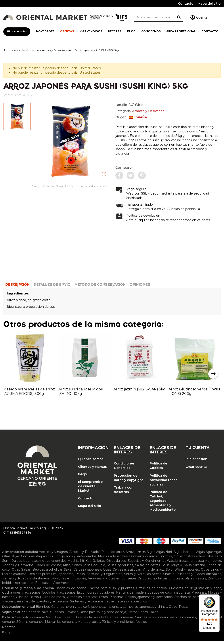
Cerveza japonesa (87, 572)
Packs (80, 577)
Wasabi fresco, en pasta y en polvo (194, 564)
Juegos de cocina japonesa (169, 595)
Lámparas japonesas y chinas (145, 610)
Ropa (183, 610)
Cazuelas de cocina (152, 591)
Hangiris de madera (131, 595)
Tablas (110, 604)
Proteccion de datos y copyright (128, 480)
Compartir (124, 167)
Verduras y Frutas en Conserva (112, 581)
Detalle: (129, 105)
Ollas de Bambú (28, 600)
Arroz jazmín (135, 555)
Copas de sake (37, 615)
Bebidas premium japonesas (51, 577)
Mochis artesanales (113, 559)
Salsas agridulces (120, 568)
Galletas (99, 564)
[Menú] (217, 597)
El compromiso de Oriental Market (90, 489)
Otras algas (11, 559)
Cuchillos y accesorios (59, 595)
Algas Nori (164, 555)
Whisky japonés (187, 572)
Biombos (43, 610)
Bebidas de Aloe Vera (51, 586)
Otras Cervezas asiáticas (122, 572)
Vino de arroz (153, 572)
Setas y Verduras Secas (143, 577)
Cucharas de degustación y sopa (195, 591)
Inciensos (114, 610)
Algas (151, 555)
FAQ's (83, 477)
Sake (68, 572)
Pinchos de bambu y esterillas (198, 600)
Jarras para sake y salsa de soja (103, 615)
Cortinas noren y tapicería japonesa (78, 610)
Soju (169, 572)
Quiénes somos (91, 462)
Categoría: (140, 111)
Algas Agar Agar (209, 555)
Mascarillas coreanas (60, 625)
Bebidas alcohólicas (48, 572)
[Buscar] (159, 17)
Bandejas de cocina (71, 591)
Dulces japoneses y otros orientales (39, 564)
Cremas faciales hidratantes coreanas (105, 620)
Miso (67, 568)
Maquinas (199, 595)
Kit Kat (85, 564)
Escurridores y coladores (96, 595)
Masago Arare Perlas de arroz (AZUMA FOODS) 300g (29, 394)
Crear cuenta (196, 469)
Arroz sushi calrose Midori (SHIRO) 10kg (81, 394)
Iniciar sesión (196, 462)
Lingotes (165, 559)
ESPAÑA (138, 117)
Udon (55, 581)
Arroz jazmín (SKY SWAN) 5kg (140, 392)
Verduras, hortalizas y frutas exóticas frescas (172, 581)
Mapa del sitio (209, 4)
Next (213, 376)
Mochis (73, 564)
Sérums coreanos (30, 625)
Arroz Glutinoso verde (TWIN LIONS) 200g (194, 394)
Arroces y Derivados (148, 111)
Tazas (154, 615)
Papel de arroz (113, 555)
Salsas (77, 568)
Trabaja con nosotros (124, 492)
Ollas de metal (54, 600)
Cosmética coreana (30, 620)
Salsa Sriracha (194, 568)
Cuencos (57, 615)
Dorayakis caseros (143, 559)
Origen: (131, 117)
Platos (132, 615)
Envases (72, 615)
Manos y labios (89, 625)
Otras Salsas (21, 572)
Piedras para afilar (16, 604)
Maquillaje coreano (60, 620)
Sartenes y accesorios (87, 604)
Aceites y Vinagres (53, 555)
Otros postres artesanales (194, 559)
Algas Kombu (184, 555)
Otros (103, 600)
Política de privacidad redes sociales (164, 483)
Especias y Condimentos (147, 564)
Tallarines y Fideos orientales (199, 577)
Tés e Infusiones (74, 581)
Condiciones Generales (124, 468)
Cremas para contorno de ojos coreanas (166, 620)
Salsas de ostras (147, 568)
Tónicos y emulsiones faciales (124, 625)
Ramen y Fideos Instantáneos (26, 581)
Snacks (169, 577)
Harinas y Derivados (18, 568)
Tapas (143, 615)
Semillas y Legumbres (104, 577)
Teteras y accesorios (131, 604)
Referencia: (12, 95)
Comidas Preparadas (37, 559)
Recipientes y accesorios (50, 604)
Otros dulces (116, 564)
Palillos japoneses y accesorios (149, 600)
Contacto (186, 4)
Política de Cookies (158, 468)
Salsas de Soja (94, 568)
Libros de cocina (48, 568)
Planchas (116, 600)
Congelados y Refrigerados (75, 559)
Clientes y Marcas (92, 469)
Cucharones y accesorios (21, 595)
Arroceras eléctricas (82, 600)
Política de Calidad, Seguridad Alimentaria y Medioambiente (163, 503)
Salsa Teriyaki (172, 568)
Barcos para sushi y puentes (111, 591)
